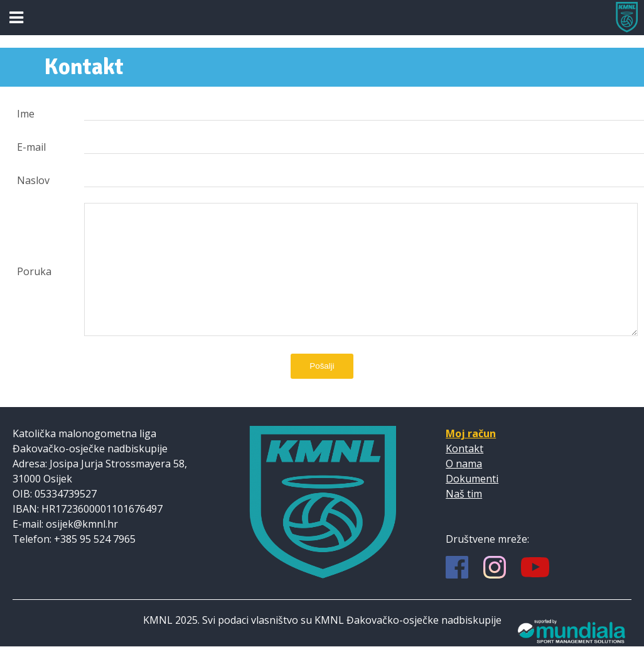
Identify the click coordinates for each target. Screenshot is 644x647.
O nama (464, 464)
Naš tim (464, 494)
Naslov (33, 180)
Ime (26, 114)
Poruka (34, 271)
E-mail (31, 147)
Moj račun (471, 433)
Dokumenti (472, 479)
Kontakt (464, 449)
